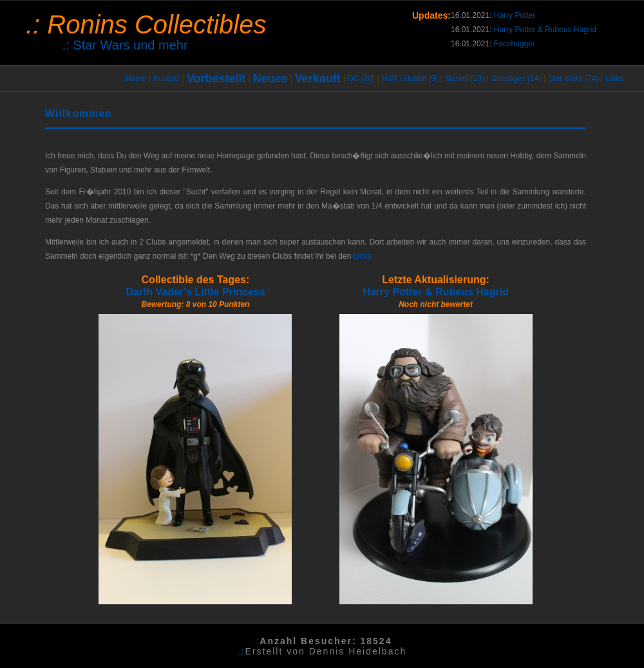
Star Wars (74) (573, 79)
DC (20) (361, 79)
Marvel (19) (465, 79)
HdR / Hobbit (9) (410, 79)
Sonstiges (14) (516, 79)
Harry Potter (515, 15)
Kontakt (166, 79)
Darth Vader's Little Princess (195, 292)
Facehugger (515, 44)
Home (136, 79)
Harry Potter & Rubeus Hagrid (545, 30)
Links (614, 79)
